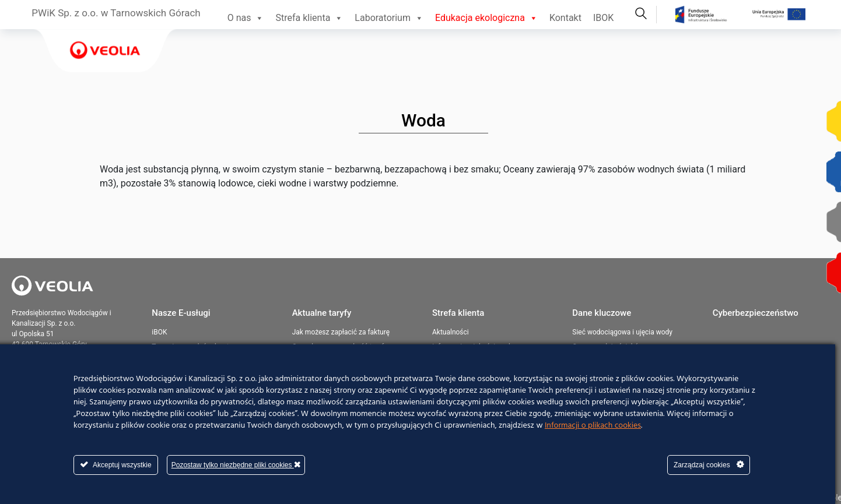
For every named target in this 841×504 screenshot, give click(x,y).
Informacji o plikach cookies (593, 426)
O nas (246, 18)
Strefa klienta (309, 18)
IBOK (603, 18)
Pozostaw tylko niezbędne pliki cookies (236, 465)
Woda (423, 120)
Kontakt (565, 18)
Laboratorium (389, 18)
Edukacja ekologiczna (486, 18)
